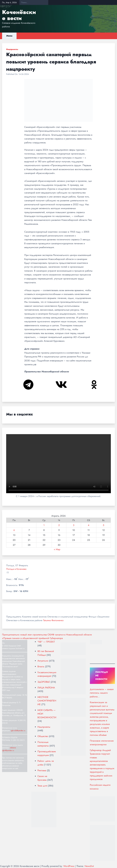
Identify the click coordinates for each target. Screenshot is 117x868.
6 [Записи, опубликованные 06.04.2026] (14, 530)
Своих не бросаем (42, 778)
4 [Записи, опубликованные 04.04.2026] (89, 525)
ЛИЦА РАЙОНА (46, 688)
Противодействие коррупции (47, 753)
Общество (43, 736)
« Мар (57, 549)
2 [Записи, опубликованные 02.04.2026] (59, 525)
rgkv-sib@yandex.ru (18, 730)
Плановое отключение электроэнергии (102, 743)
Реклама (42, 770)
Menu (9, 36)
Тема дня (42, 786)
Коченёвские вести (19, 15)
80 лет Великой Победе (46, 653)
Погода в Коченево (16, 569)
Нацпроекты (12, 49)
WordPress (69, 866)
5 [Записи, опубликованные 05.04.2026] (103, 525)
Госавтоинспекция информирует (47, 674)
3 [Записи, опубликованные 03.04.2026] (74, 525)
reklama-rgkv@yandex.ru (9, 749)
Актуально (43, 661)
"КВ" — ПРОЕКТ (46, 642)
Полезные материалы (43, 744)
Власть (41, 666)
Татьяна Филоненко (53, 620)
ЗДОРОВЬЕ (44, 682)
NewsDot (89, 866)
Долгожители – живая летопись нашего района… (102, 693)
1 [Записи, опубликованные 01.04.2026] (44, 525)
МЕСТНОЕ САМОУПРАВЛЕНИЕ (47, 701)
